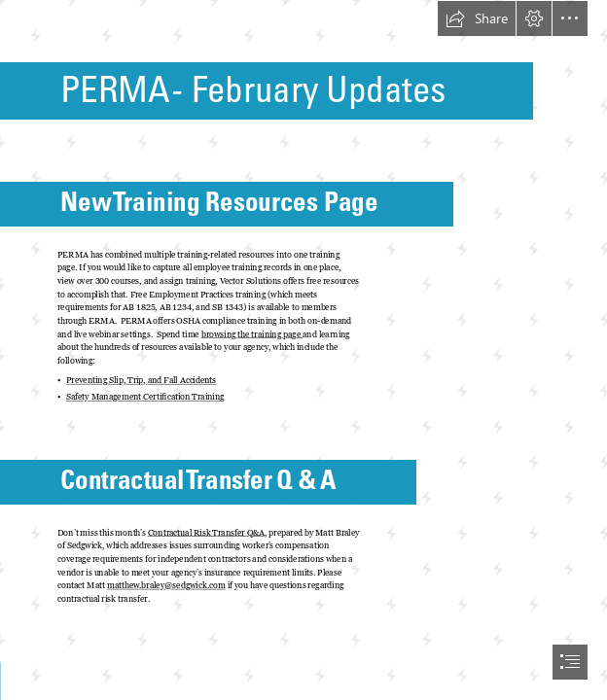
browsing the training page (252, 333)
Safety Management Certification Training (145, 397)
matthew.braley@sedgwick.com (166, 585)
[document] (303, 350)
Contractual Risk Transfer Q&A (206, 532)
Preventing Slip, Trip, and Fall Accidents (142, 380)
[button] (477, 18)
